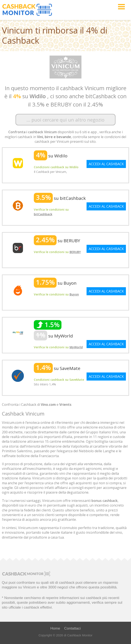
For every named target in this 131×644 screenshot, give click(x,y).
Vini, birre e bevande (54, 137)
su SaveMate (57, 368)
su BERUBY (57, 241)
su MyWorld (53, 336)
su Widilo (51, 156)
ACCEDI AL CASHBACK (106, 164)
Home (55, 628)
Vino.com (48, 405)
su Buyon (55, 283)
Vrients (65, 405)
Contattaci (73, 628)
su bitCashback (60, 198)
